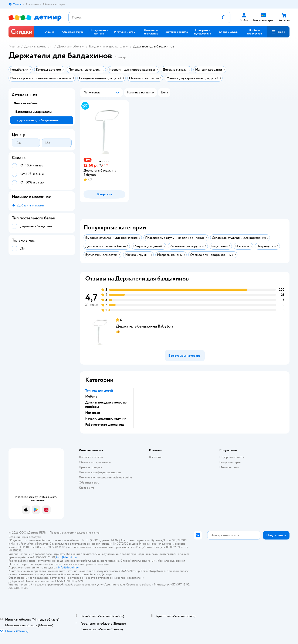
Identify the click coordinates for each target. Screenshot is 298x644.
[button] (278, 32)
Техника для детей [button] (99, 391)
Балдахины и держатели (107, 46)
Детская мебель (69, 46)
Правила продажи (91, 467)
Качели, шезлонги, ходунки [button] (106, 419)
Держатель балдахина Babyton (144, 326)
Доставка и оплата (91, 457)
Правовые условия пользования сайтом (75, 533)
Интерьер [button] (93, 413)
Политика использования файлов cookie (105, 477)
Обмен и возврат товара (95, 462)
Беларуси (35, 537)
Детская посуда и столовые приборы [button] (106, 405)
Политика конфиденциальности (100, 472)
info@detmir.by (66, 557)
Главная (14, 46)
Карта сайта (86, 488)
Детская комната (37, 46)
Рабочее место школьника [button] (105, 425)
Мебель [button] (91, 396)
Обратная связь (89, 483)
